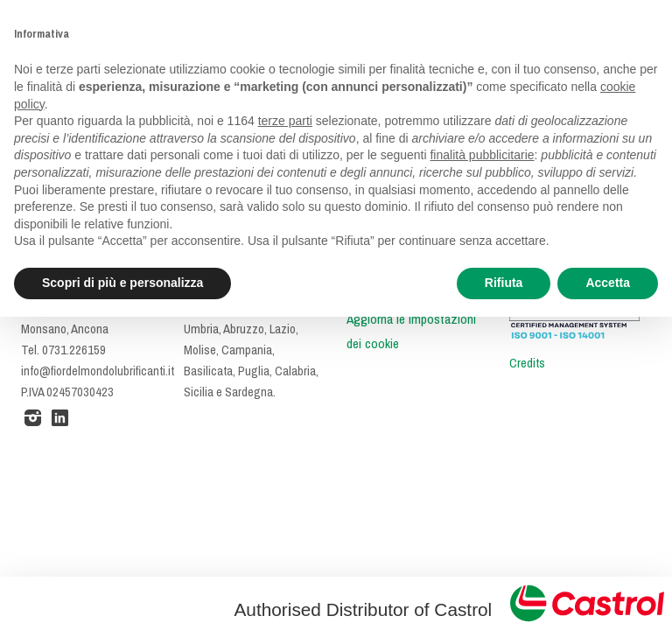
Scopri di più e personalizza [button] (122, 283)
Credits (527, 363)
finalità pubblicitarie (482, 155)
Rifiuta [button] (504, 283)
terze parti (285, 121)
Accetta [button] (608, 283)
